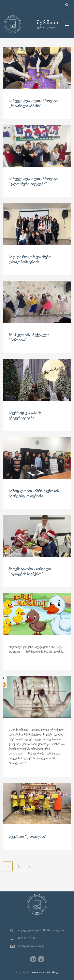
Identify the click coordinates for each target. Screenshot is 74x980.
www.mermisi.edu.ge (45, 972)
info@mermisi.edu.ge (31, 946)
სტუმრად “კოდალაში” (28, 837)
